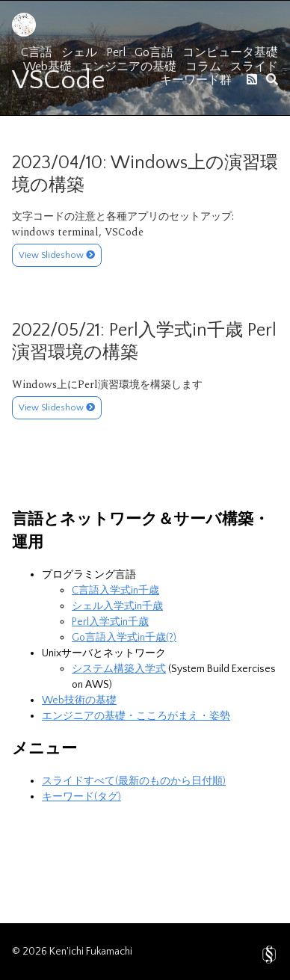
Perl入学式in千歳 (110, 622)
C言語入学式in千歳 (115, 591)
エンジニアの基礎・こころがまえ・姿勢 (136, 716)
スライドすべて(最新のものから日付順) (134, 781)
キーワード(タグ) (81, 797)
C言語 (37, 52)
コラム (203, 67)
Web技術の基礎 (79, 700)
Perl (116, 52)
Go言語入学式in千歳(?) (124, 638)
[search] (272, 79)
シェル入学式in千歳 (117, 606)
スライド (254, 67)
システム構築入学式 (119, 669)
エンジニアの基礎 (129, 67)
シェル (79, 52)
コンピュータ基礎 (230, 52)
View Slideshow (57, 255)
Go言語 (154, 52)
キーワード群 (196, 80)
